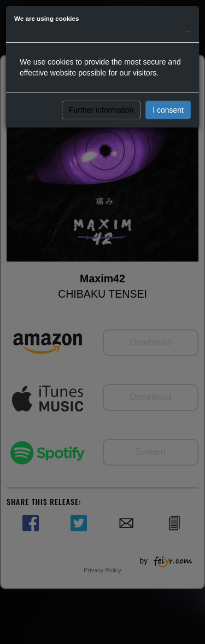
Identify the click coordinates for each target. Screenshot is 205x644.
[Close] (188, 28)
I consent (168, 110)
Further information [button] (101, 110)
